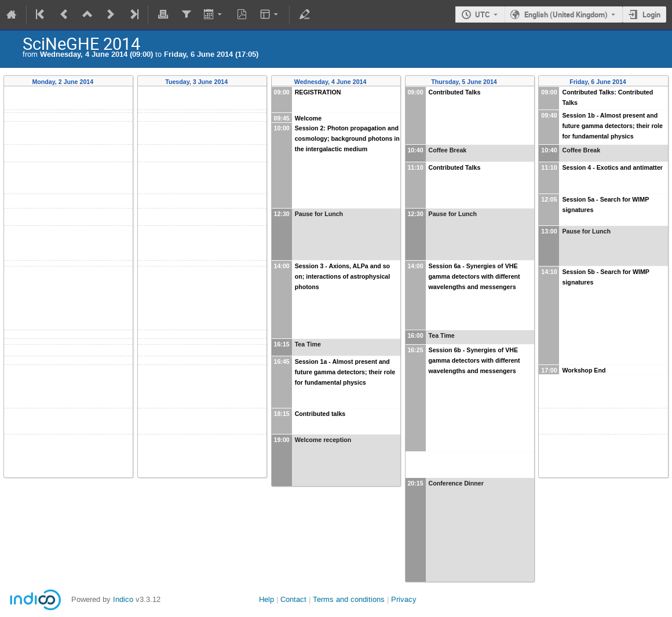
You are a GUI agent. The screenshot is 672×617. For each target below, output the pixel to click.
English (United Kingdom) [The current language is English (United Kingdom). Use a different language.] (566, 14)
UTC (483, 14)
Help (266, 599)
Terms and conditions (349, 599)
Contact (293, 599)
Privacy (404, 599)
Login (651, 14)
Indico (123, 599)
